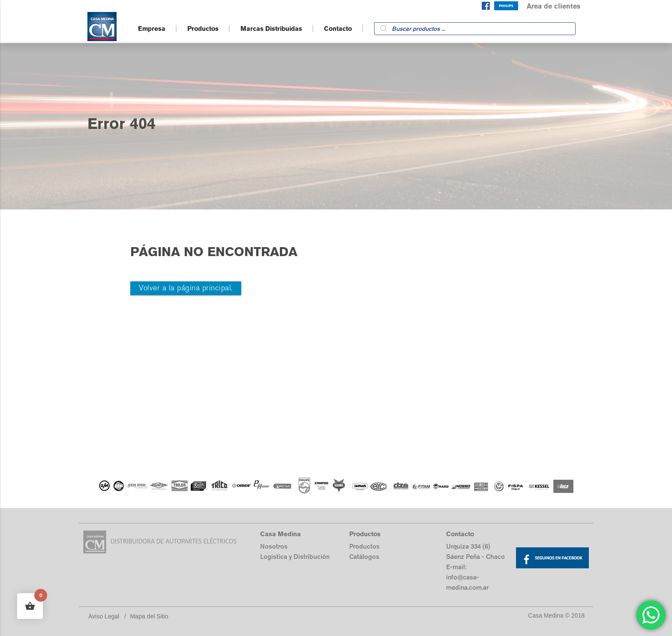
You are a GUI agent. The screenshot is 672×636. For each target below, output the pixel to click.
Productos (203, 28)
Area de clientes (553, 6)
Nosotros (274, 546)
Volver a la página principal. (186, 288)
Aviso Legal (104, 616)
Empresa (152, 28)
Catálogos (364, 557)
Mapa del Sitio (149, 616)
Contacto (338, 28)
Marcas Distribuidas (271, 28)
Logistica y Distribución (295, 557)
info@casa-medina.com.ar (467, 582)
